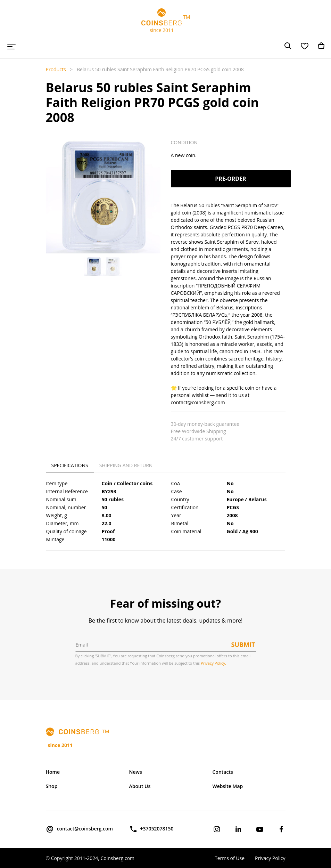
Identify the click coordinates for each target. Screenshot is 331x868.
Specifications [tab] (70, 465)
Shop (52, 786)
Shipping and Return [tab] (126, 465)
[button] (50, 208)
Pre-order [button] (230, 179)
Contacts (223, 772)
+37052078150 (151, 829)
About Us (140, 786)
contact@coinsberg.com (79, 829)
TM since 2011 (166, 21)
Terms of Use (230, 858)
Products (56, 69)
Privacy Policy (270, 858)
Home (53, 772)
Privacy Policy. (213, 663)
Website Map (228, 786)
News (136, 772)
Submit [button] (243, 644)
